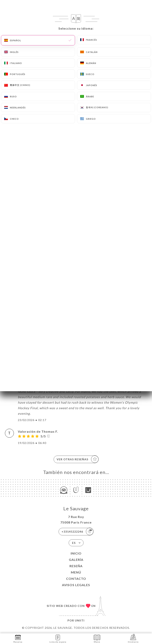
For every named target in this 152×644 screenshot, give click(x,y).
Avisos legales (76, 585)
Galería (76, 560)
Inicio (76, 553)
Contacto (76, 579)
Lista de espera (58, 638)
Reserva (18, 638)
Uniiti (80, 620)
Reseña (76, 566)
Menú (76, 572)
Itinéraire (133, 638)
